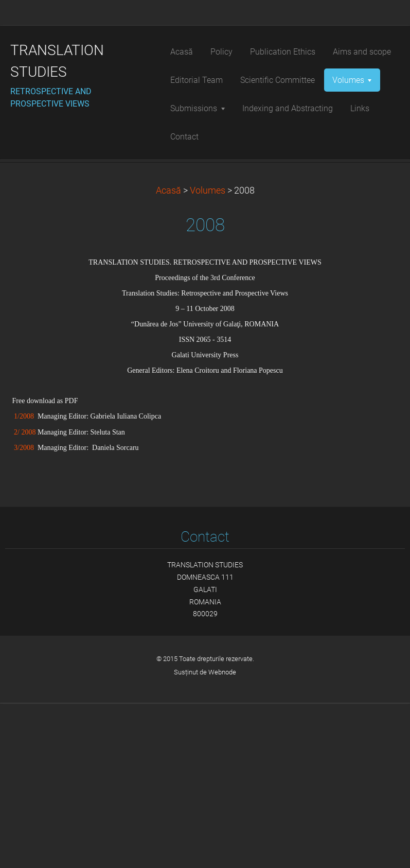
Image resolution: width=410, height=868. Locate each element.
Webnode (222, 837)
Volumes (208, 356)
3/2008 (22, 613)
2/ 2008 (25, 597)
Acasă (168, 356)
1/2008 (24, 582)
